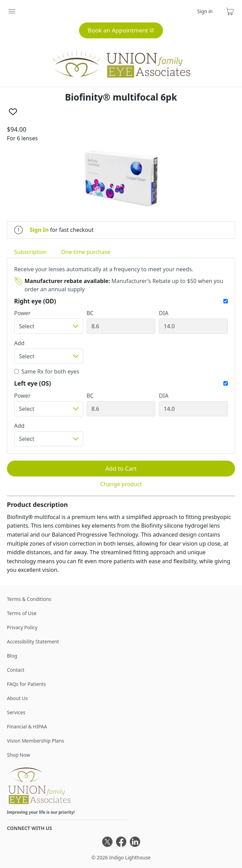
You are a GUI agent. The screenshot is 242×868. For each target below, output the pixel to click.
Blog (12, 656)
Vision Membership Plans (36, 741)
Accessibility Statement (33, 641)
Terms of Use (22, 613)
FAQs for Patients (26, 684)
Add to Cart (121, 468)
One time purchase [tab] (86, 252)
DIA (163, 313)
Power (22, 313)
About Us (17, 698)
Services (16, 712)
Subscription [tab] (30, 252)
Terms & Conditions (29, 599)
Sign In (39, 230)
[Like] (13, 112)
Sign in (205, 11)
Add (19, 343)
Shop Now (18, 755)
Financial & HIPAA (27, 727)
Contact (16, 670)
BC (90, 313)
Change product (121, 484)
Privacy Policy (22, 627)
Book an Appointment (121, 30)
